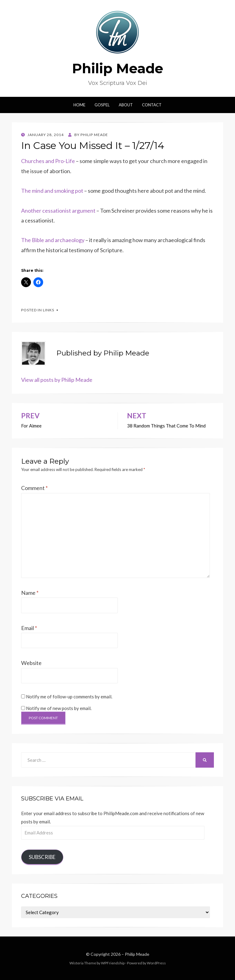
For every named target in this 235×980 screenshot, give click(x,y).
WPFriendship (113, 963)
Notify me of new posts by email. (59, 708)
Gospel (102, 105)
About (126, 105)
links (48, 310)
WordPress (156, 963)
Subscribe (42, 857)
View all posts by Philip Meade (57, 380)
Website (31, 663)
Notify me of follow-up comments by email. (69, 697)
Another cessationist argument (59, 211)
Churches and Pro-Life (48, 161)
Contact (152, 105)
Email (29, 628)
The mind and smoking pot (53, 191)
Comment (34, 488)
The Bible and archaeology (53, 240)
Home (79, 105)
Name (30, 593)
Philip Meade (117, 68)
